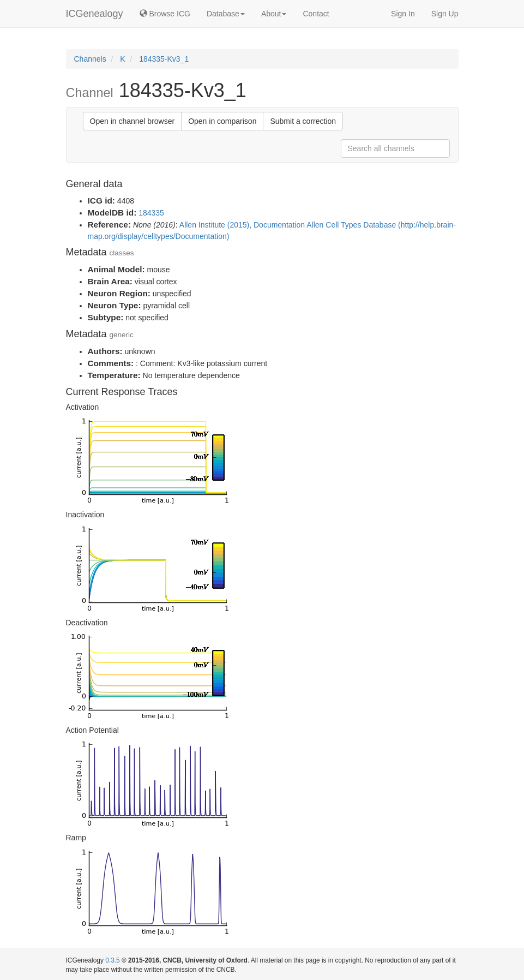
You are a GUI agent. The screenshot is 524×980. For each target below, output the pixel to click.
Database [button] (226, 14)
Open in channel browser (132, 121)
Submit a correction (303, 121)
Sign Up (445, 14)
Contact (316, 14)
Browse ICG (165, 14)
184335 (151, 213)
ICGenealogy (95, 14)
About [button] (274, 14)
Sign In (403, 14)
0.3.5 (112, 960)
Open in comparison (222, 121)
